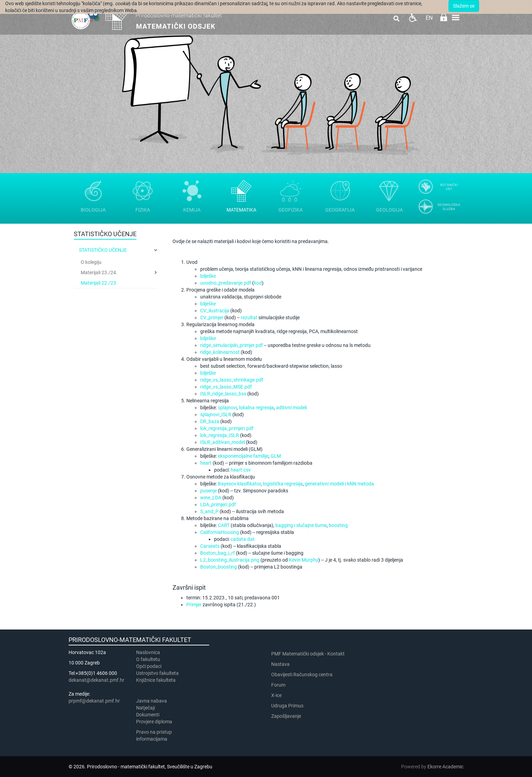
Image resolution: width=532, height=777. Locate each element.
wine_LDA (211, 498)
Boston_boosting (219, 567)
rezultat (249, 318)
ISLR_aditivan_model (223, 442)
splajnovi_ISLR (216, 414)
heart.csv (241, 470)
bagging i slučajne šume (301, 525)
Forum (278, 685)
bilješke (208, 276)
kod (258, 283)
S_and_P (209, 511)
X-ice (276, 695)
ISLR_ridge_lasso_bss (223, 394)
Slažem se (464, 6)
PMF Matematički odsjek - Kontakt (308, 654)
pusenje (209, 491)
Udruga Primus (287, 706)
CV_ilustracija (215, 311)
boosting (338, 525)
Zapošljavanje (286, 716)
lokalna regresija (256, 408)
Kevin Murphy (304, 560)
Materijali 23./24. (99, 273)
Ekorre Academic (445, 767)
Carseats (210, 546)
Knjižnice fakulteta (156, 680)
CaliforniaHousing (220, 532)
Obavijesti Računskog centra (302, 675)
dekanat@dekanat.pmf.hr (96, 680)
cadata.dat (243, 539)
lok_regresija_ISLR (220, 435)
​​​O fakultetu (148, 659)
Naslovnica (148, 652)
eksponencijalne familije (243, 456)
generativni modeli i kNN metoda (339, 484)
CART (224, 525)
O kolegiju (91, 262)
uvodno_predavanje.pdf (226, 283)
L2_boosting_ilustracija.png (230, 560)
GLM (276, 456)
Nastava (280, 664)
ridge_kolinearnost (220, 352)
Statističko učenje (103, 250)
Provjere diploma (154, 722)
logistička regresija (283, 484)
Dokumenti (148, 715)
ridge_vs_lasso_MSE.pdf (226, 387)
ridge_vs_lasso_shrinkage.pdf (232, 380)
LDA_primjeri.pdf (218, 504)
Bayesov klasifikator (239, 484)
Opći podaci (149, 666)
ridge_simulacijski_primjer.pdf (232, 345)
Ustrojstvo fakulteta (157, 673)
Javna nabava (152, 701)
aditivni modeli (291, 408)
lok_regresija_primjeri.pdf (227, 428)
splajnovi (227, 408)
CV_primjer (212, 318)
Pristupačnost (413, 17)
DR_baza (210, 421)
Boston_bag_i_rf (218, 553)
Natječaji (145, 708)
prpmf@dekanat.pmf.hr (94, 701)
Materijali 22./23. (99, 283)
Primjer (194, 605)
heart (206, 463)
